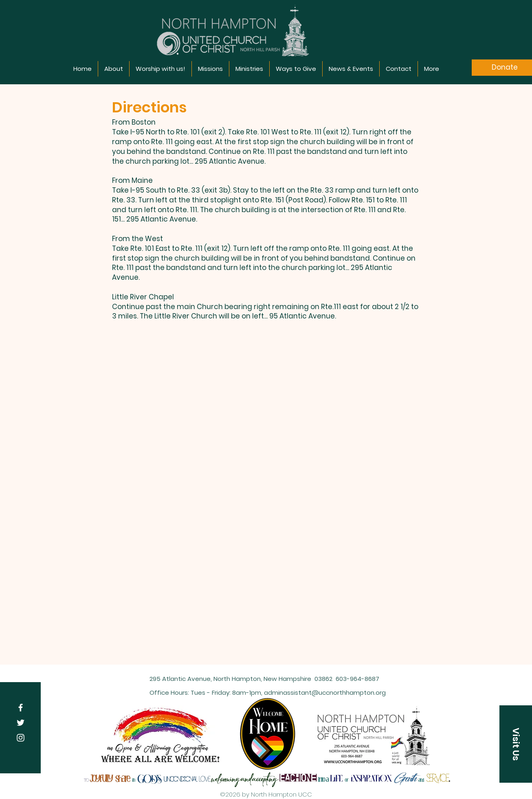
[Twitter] (21, 723)
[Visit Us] (516, 744)
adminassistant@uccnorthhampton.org (325, 693)
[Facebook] (21, 708)
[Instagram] (21, 738)
